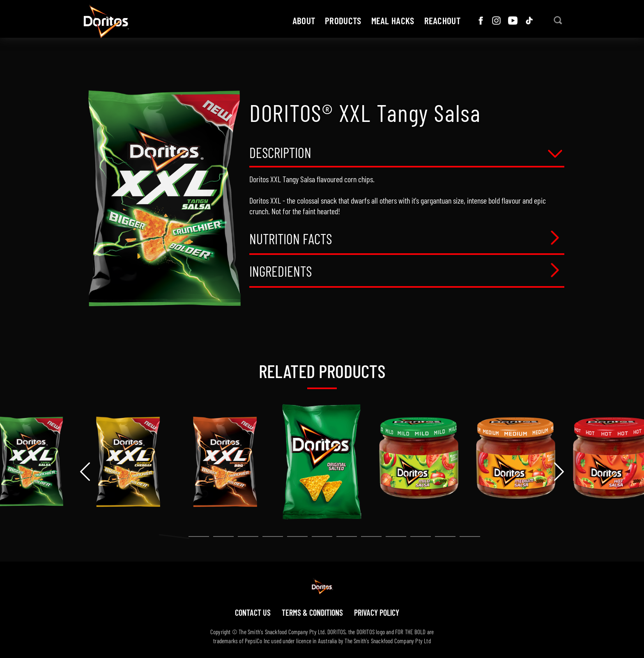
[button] (174, 536)
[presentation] (85, 472)
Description (280, 153)
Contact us (253, 612)
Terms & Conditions (312, 612)
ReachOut (442, 21)
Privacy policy (377, 612)
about (304, 21)
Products (343, 21)
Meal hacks (393, 21)
